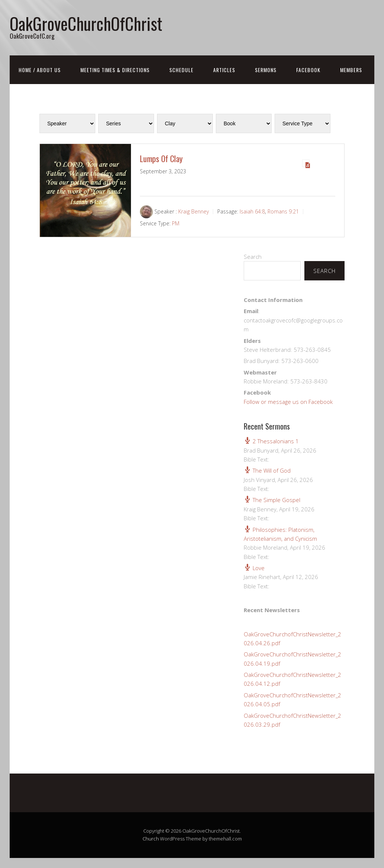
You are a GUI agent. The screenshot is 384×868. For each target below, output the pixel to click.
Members (351, 70)
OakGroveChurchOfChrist (86, 23)
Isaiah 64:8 (252, 211)
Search (253, 257)
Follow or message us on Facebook (288, 402)
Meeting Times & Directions (115, 70)
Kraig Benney (193, 211)
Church (151, 839)
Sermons (266, 70)
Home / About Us (40, 70)
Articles (224, 70)
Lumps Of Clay (161, 158)
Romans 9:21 (283, 211)
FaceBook (308, 70)
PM (176, 223)
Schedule (181, 70)
